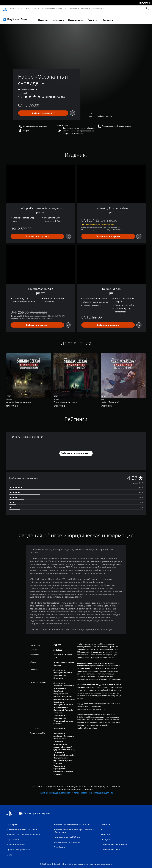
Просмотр (108, 17)
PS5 (19, 8)
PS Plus (34, 8)
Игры (12, 8)
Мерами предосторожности (89, 703)
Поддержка (97, 8)
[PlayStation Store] (16, 16)
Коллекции (58, 17)
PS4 (26, 8)
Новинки (43, 17)
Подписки (93, 17)
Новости (74, 8)
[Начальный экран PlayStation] (5, 8)
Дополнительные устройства (53, 8)
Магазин (85, 8)
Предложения (76, 17)
